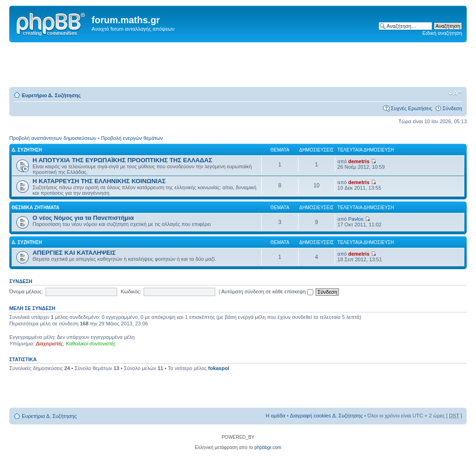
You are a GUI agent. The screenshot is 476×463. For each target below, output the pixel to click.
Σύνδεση (452, 108)
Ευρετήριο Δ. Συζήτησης (51, 95)
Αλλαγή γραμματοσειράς (455, 93)
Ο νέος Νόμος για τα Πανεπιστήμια (83, 218)
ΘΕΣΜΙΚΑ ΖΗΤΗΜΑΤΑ (36, 208)
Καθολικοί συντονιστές (91, 344)
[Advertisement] (238, 65)
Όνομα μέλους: (26, 291)
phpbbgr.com (268, 447)
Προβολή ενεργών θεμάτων (132, 138)
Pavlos (356, 219)
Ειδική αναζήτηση (442, 33)
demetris (359, 161)
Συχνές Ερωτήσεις (411, 108)
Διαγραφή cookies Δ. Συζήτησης (327, 416)
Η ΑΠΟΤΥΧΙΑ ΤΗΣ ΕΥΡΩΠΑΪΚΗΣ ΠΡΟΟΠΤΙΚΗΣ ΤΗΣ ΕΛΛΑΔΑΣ (122, 160)
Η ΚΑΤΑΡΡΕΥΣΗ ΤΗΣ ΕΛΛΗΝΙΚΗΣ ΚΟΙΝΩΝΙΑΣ (99, 181)
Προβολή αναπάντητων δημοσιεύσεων (53, 138)
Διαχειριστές (50, 344)
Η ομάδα (276, 416)
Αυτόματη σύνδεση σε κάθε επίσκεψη (267, 291)
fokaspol (219, 368)
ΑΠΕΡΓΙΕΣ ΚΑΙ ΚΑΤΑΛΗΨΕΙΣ (74, 253)
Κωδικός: (131, 291)
